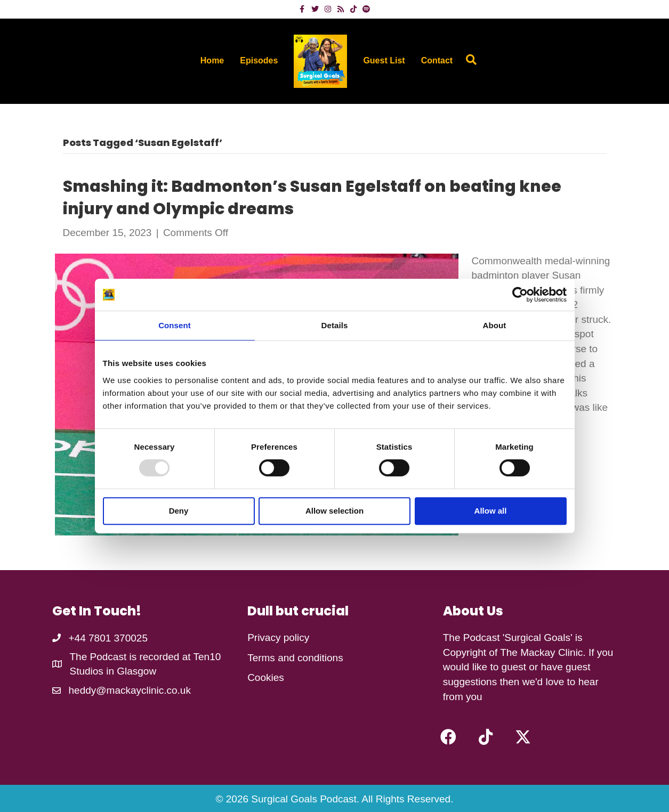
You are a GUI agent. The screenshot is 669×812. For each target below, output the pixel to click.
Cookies (266, 677)
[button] (448, 737)
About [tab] (495, 325)
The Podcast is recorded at (132, 657)
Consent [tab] (175, 325)
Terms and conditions (295, 658)
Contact (437, 60)
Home (212, 60)
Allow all (491, 511)
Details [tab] (335, 325)
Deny (179, 511)
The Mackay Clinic (541, 652)
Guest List (384, 60)
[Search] (469, 60)
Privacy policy (278, 638)
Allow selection (334, 511)
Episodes (259, 60)
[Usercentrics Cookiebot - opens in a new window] (520, 295)
